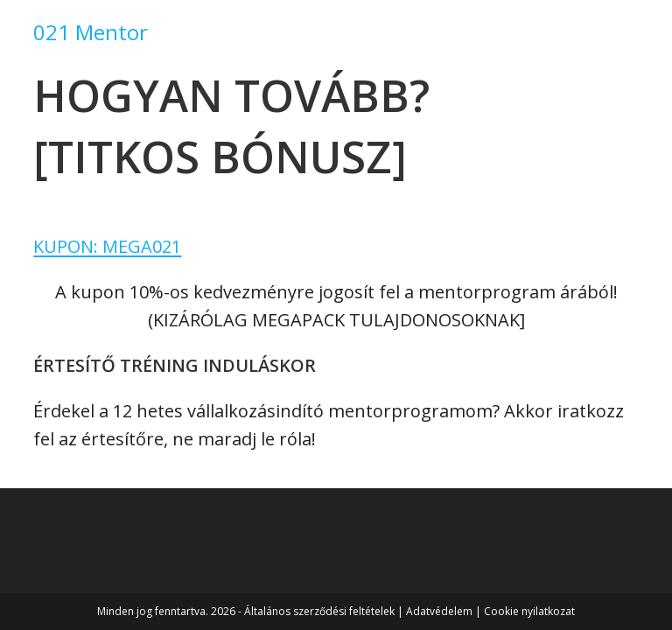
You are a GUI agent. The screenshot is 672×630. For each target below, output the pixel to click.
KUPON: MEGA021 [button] (107, 246)
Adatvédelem (439, 611)
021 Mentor (91, 32)
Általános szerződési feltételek (319, 611)
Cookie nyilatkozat (529, 611)
